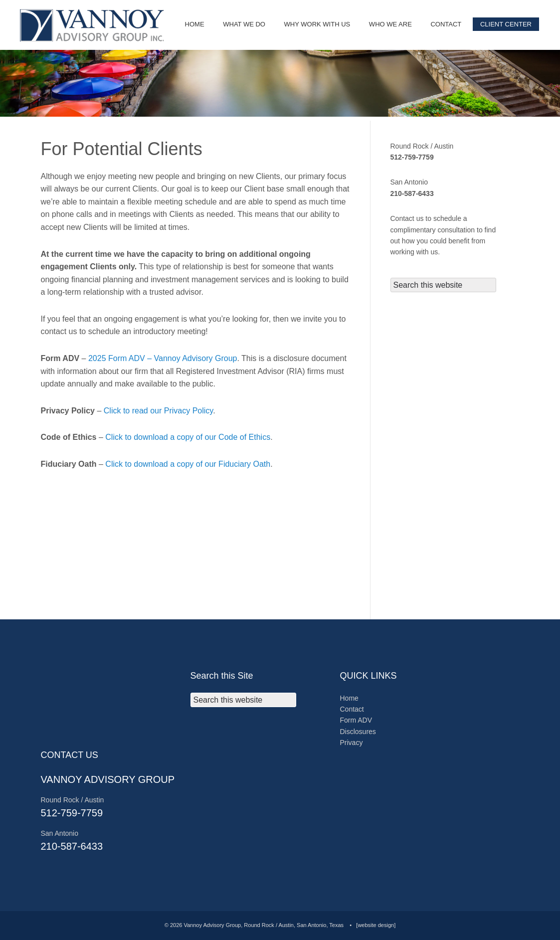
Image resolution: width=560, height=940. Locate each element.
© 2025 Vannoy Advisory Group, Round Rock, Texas (95, 25)
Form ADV (356, 720)
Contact (352, 709)
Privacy (352, 743)
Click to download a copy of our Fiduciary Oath (188, 464)
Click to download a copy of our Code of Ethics (188, 437)
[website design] (376, 925)
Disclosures (358, 732)
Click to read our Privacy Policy (158, 411)
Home (349, 698)
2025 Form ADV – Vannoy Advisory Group (163, 358)
